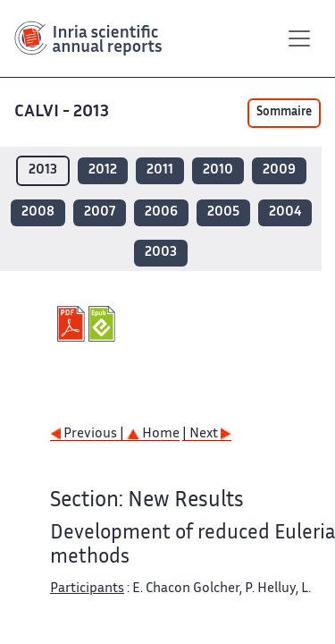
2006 (161, 212)
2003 (161, 253)
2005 (223, 212)
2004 (285, 212)
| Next (207, 434)
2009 (279, 170)
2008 (38, 212)
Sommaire (284, 113)
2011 (160, 170)
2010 (218, 170)
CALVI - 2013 (63, 112)
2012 (103, 170)
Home (153, 434)
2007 (100, 212)
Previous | (88, 434)
